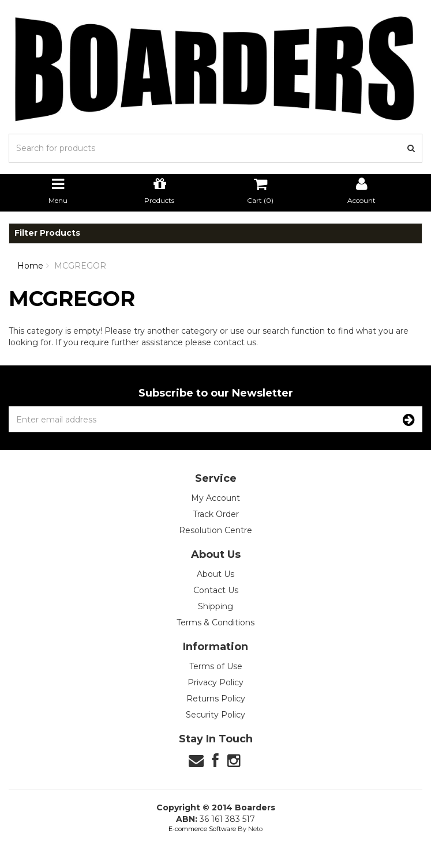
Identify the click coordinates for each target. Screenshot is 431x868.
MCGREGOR (80, 266)
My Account (215, 498)
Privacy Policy (215, 682)
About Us (215, 574)
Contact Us (216, 590)
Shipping (215, 606)
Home (30, 266)
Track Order (216, 514)
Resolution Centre (215, 530)
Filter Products (47, 233)
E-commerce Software (202, 829)
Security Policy (215, 715)
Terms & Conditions (215, 622)
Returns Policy (216, 699)
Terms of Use (216, 666)
